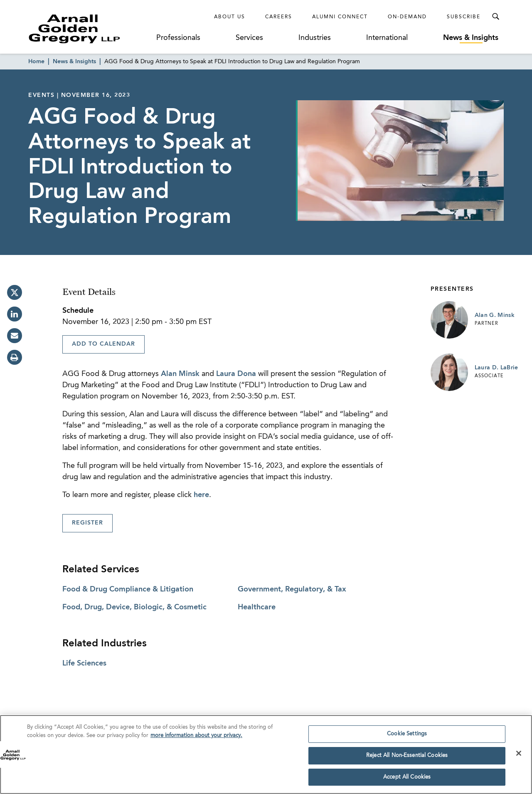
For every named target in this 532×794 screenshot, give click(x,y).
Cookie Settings (407, 737)
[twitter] (15, 292)
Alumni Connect (340, 17)
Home (36, 62)
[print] (15, 357)
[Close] (519, 756)
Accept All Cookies (407, 780)
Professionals (178, 38)
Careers (279, 17)
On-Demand (407, 17)
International (387, 38)
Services (249, 38)
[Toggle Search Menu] (495, 17)
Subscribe (464, 17)
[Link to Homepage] (90, 29)
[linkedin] (15, 314)
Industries (315, 38)
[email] (15, 336)
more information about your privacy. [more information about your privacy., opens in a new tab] (196, 738)
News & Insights (471, 38)
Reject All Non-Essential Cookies (407, 758)
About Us (230, 17)
